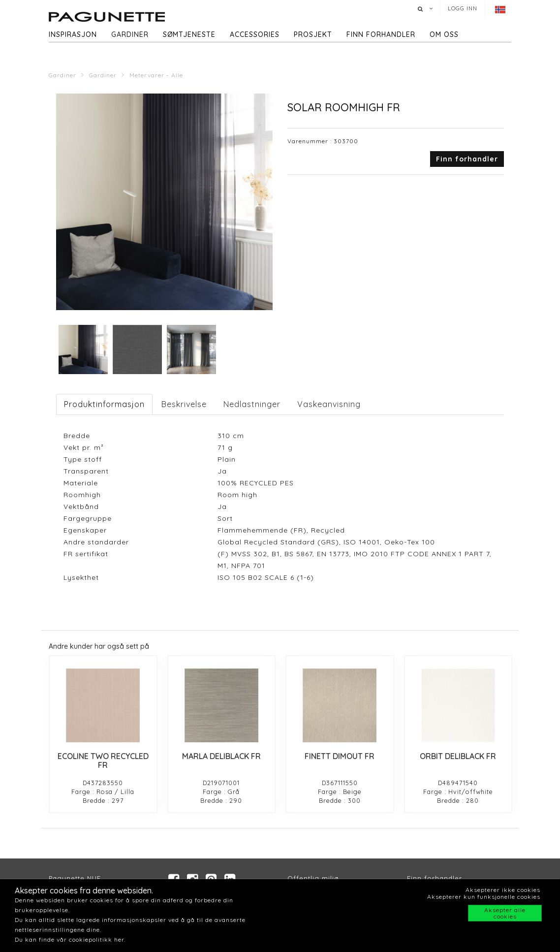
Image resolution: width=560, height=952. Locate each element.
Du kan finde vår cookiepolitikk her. (70, 939)
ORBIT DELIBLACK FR (458, 756)
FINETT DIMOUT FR (340, 756)
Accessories (255, 34)
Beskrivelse (184, 404)
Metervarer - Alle (156, 75)
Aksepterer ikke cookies (503, 890)
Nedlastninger (252, 404)
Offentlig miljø (313, 878)
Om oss (444, 34)
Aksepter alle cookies (505, 913)
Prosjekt (313, 34)
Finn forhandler (381, 34)
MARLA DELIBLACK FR (221, 756)
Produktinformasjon (104, 404)
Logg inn (463, 8)
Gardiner (130, 34)
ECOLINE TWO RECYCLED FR (103, 761)
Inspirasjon (73, 34)
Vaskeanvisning (329, 404)
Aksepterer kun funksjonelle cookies (484, 897)
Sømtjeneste (189, 34)
